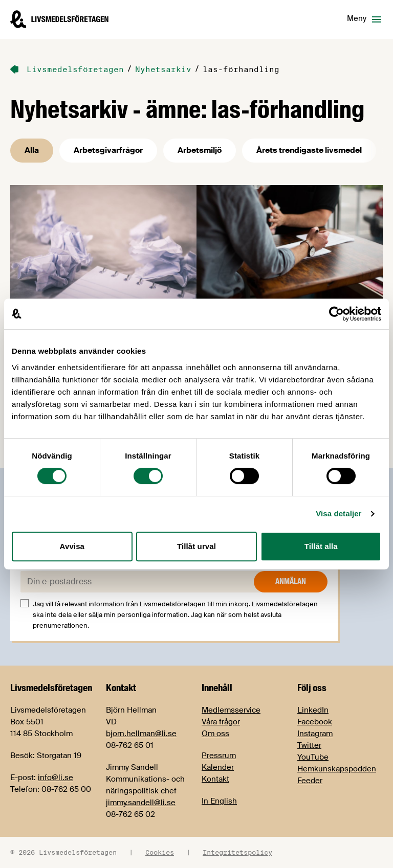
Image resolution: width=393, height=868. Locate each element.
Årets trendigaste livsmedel (309, 150)
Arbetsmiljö (200, 150)
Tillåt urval (196, 546)
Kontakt (215, 779)
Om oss (215, 734)
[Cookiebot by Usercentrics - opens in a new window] (336, 314)
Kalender (218, 767)
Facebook (315, 722)
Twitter (309, 745)
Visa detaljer (339, 513)
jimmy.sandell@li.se (141, 803)
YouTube (313, 757)
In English (219, 801)
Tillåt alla (321, 546)
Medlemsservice (231, 710)
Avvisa (72, 546)
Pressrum (219, 756)
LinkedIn (313, 710)
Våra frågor (221, 722)
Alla (32, 150)
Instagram (315, 734)
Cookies (160, 852)
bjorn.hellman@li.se (141, 734)
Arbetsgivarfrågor (108, 150)
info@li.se (56, 778)
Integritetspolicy (237, 852)
